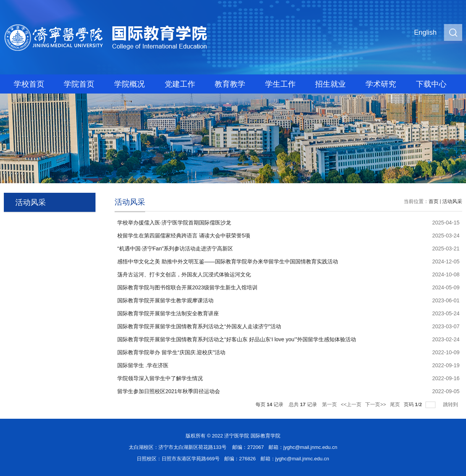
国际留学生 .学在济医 (143, 365)
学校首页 (29, 84)
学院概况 (129, 84)
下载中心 (431, 84)
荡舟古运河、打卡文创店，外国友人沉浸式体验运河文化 (184, 274)
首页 (434, 201)
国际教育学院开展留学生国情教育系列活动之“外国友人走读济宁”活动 (199, 326)
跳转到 (451, 404)
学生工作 (280, 84)
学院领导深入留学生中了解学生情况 (160, 378)
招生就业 (330, 84)
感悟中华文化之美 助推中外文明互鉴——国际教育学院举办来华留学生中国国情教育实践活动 (228, 261)
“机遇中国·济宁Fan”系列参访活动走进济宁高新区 (175, 248)
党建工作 (180, 84)
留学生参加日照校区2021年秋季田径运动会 (169, 391)
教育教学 (230, 84)
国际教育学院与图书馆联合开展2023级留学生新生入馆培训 (187, 287)
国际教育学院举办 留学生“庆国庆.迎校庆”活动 (171, 352)
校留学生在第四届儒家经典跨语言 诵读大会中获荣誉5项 (184, 236)
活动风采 (452, 201)
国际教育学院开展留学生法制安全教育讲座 (168, 313)
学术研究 (381, 84)
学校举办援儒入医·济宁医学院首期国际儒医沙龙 (174, 223)
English (425, 32)
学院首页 (79, 84)
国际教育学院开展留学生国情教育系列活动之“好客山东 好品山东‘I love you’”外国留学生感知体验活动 (237, 339)
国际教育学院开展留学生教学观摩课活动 (165, 300)
